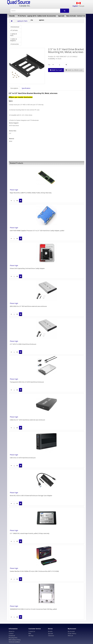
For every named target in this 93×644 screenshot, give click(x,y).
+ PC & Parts (14, 30)
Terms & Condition (14, 642)
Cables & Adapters (42, 16)
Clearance (51, 636)
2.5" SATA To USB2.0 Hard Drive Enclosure (23, 344)
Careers (11, 633)
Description (14, 88)
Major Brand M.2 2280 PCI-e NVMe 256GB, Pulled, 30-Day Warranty (31, 193)
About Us (11, 631)
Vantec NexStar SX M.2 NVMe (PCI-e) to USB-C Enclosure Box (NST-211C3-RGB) (34, 571)
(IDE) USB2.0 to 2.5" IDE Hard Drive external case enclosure (28, 306)
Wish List (70, 636)
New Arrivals (71, 16)
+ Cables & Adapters (13, 40)
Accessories (51, 16)
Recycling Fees (13, 638)
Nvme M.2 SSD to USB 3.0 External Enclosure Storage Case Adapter (31, 496)
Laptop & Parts (32, 16)
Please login (14, 190)
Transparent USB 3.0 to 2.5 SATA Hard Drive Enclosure (27, 382)
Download (12, 636)
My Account (71, 631)
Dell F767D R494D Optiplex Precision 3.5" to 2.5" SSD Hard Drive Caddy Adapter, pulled (37, 231)
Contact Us (81, 16)
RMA (30, 633)
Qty (49, 65)
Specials (61, 16)
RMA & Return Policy (15, 640)
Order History (72, 633)
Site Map (31, 636)
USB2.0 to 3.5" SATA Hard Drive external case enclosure (27, 420)
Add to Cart (56, 70)
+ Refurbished (15, 27)
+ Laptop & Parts (13, 35)
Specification (26, 88)
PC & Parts (22, 16)
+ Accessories (14, 44)
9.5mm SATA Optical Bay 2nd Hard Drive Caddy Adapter (27, 268)
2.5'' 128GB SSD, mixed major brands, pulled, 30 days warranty (30, 533)
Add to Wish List (74, 70)
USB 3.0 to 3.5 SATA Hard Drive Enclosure (23, 458)
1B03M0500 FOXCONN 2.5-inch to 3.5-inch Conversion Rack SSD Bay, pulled (33, 609)
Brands (12, 16)
